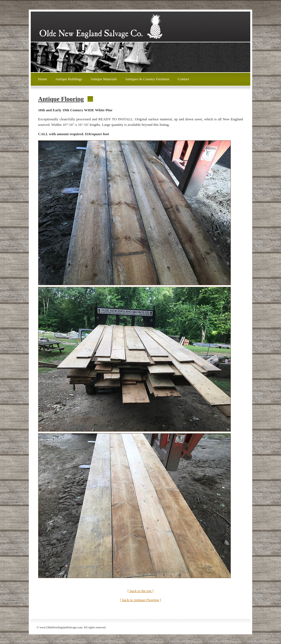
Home (43, 79)
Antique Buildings (69, 79)
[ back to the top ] (140, 591)
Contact (183, 79)
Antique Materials (104, 79)
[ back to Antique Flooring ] (140, 600)
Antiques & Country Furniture (147, 79)
